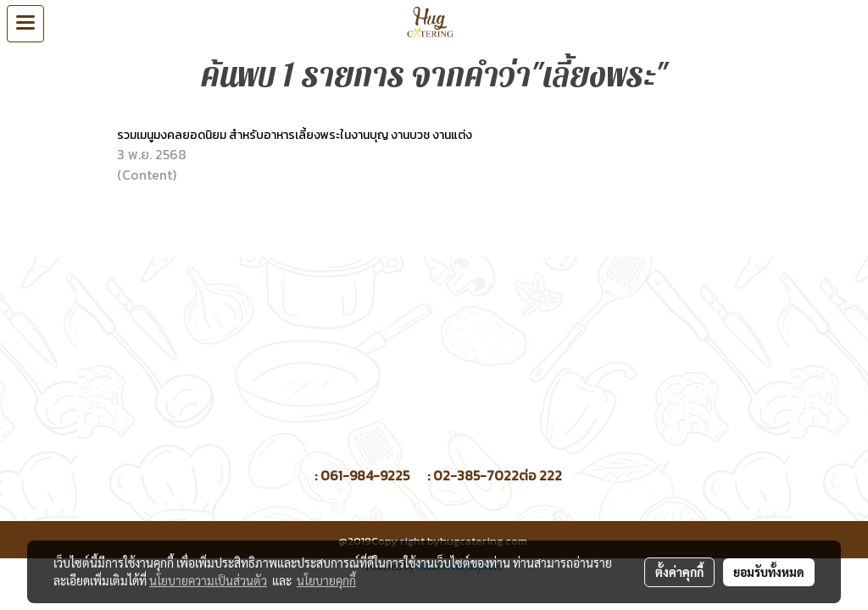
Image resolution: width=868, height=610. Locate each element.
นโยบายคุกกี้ (326, 580)
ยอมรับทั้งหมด (769, 572)
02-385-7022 (476, 475)
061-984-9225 (365, 475)
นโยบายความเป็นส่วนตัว (208, 580)
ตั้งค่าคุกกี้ (679, 572)
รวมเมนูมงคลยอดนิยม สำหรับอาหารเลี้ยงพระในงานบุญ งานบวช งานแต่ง (296, 135)
